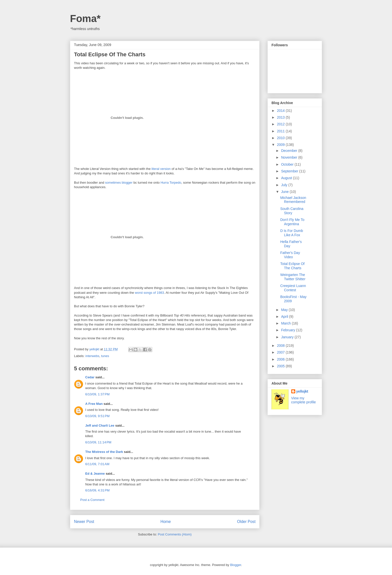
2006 (281, 359)
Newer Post (84, 522)
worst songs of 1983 (149, 293)
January (288, 337)
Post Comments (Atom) (175, 534)
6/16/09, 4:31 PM (97, 490)
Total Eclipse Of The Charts (292, 266)
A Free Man (94, 404)
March (286, 323)
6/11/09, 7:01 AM (97, 464)
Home (166, 522)
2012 (281, 124)
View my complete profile (304, 400)
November (289, 157)
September (290, 171)
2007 (281, 352)
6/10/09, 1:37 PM (97, 394)
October (288, 164)
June (285, 192)
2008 (281, 346)
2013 (281, 117)
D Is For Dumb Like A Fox (292, 233)
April (285, 317)
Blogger (235, 565)
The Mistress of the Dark (104, 452)
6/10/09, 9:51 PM (97, 416)
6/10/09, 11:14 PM (98, 442)
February (288, 330)
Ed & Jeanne (95, 474)
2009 (281, 145)
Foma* (85, 19)
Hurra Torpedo (171, 183)
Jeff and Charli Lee (100, 425)
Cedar (90, 377)
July (285, 185)
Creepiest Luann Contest (293, 288)
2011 (281, 131)
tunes (105, 356)
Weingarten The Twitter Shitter (293, 277)
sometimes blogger (119, 183)
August (287, 178)
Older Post (246, 522)
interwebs (92, 356)
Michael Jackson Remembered (293, 200)
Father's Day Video (290, 255)
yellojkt (302, 391)
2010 (281, 138)
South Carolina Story (292, 211)
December (289, 151)
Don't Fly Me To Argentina (292, 222)
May (285, 310)
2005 (281, 366)
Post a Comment (92, 500)
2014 (281, 111)
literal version (161, 169)
